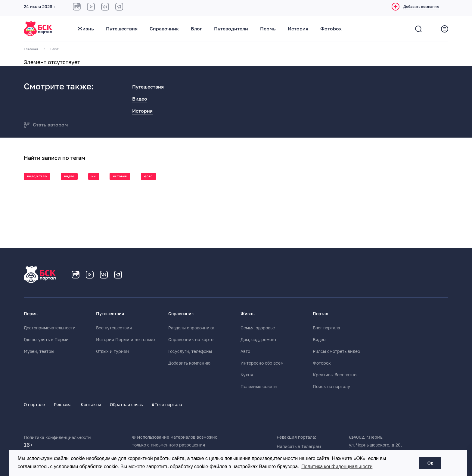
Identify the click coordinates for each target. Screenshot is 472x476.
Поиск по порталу (331, 387)
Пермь (268, 29)
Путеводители (231, 29)
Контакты (91, 405)
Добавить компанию (189, 363)
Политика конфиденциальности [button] (337, 467)
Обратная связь (126, 405)
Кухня (247, 375)
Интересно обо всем (262, 363)
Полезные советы (259, 387)
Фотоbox (331, 29)
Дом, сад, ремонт (259, 340)
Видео (140, 99)
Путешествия (122, 29)
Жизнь (86, 29)
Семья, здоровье (258, 328)
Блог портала (326, 328)
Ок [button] (430, 463)
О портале (34, 405)
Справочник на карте (191, 340)
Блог (196, 29)
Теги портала (167, 405)
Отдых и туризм (112, 351)
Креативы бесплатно (335, 375)
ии (94, 177)
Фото (148, 177)
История (298, 29)
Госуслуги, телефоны (190, 351)
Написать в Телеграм (299, 446)
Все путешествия (114, 328)
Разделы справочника (191, 328)
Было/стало (37, 177)
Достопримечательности (50, 328)
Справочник (164, 29)
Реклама (63, 405)
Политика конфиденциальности (57, 437)
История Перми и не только (125, 340)
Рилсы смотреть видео (336, 351)
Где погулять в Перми (46, 340)
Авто (245, 351)
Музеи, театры (39, 351)
